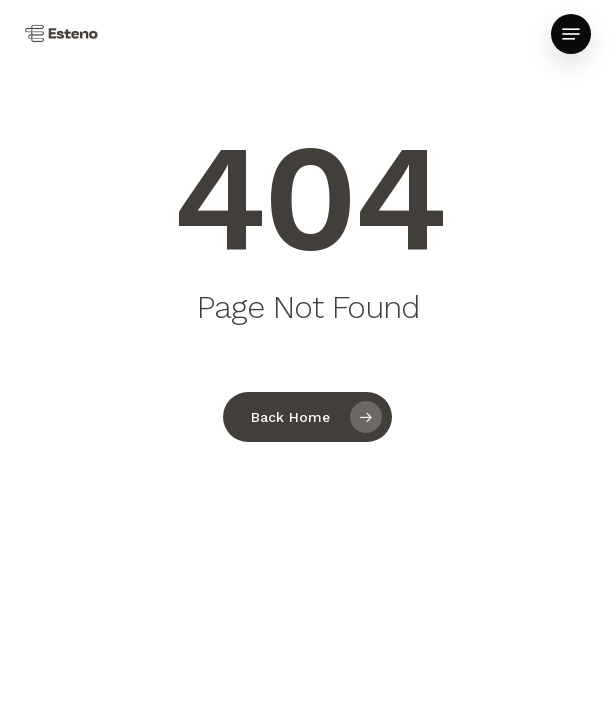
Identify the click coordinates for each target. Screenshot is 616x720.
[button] (571, 34)
